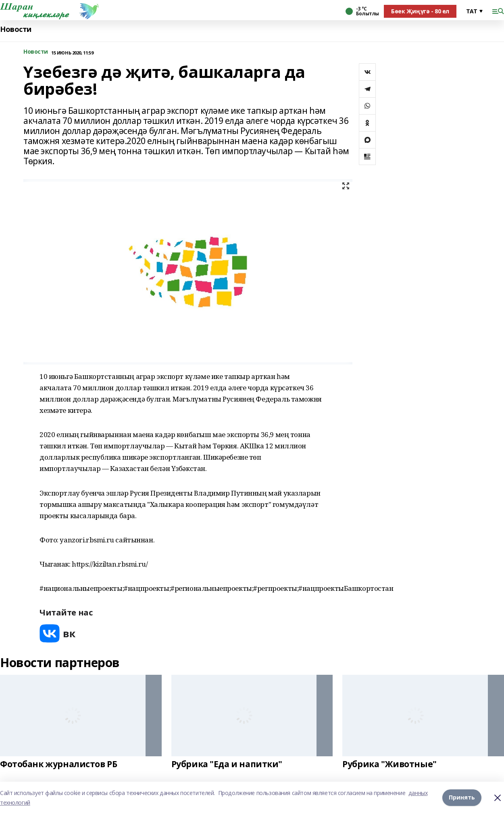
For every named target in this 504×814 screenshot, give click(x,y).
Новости (16, 29)
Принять (462, 798)
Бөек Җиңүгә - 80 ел (420, 11)
